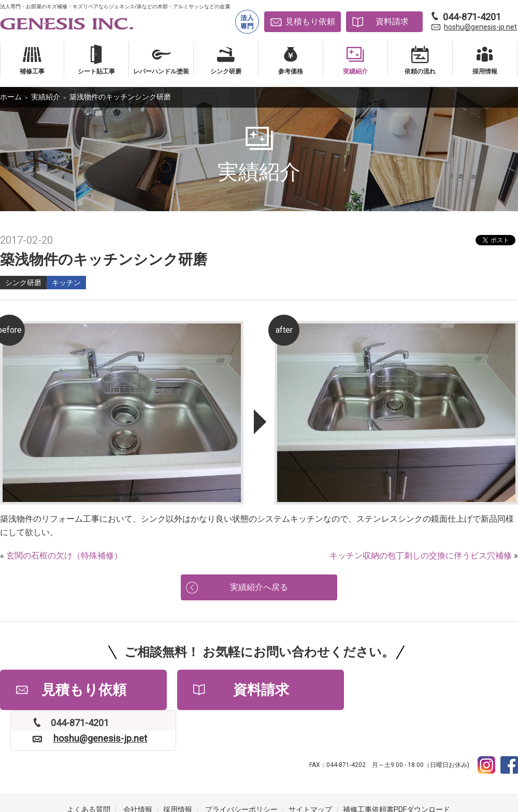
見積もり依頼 (310, 21)
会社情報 (138, 771)
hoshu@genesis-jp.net (480, 27)
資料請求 (392, 21)
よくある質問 (89, 771)
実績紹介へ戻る (259, 588)
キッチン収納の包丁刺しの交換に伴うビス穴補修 (421, 556)
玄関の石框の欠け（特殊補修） (64, 556)
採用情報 (178, 771)
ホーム (11, 97)
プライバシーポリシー (241, 771)
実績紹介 (46, 97)
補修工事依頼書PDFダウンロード (397, 771)
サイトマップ (310, 771)
